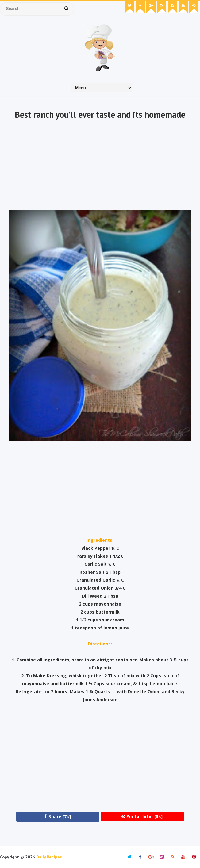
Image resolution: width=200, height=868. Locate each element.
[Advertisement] (100, 166)
